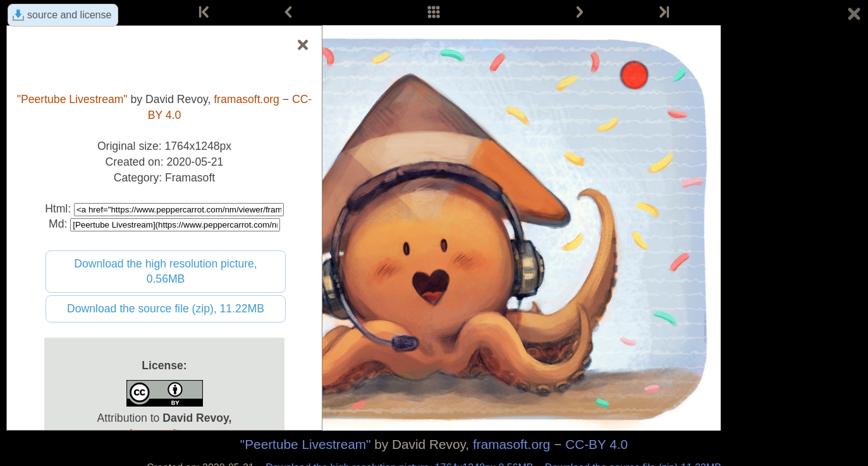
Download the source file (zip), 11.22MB (166, 309)
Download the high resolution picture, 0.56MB (166, 272)
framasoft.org (512, 444)
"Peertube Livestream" (306, 444)
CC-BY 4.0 (596, 444)
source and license (69, 15)
